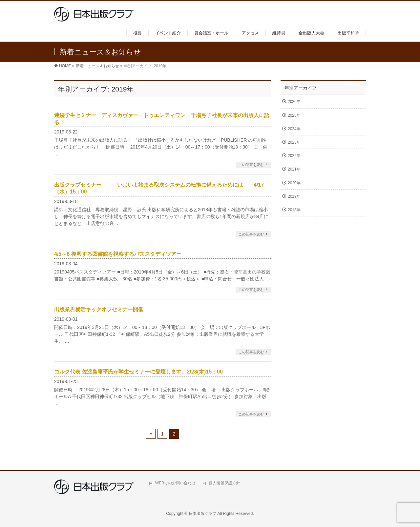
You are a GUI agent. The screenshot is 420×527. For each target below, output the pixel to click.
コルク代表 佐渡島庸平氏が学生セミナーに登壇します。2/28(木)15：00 (138, 372)
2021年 (294, 169)
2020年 (294, 183)
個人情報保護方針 (224, 483)
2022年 (294, 156)
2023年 (294, 142)
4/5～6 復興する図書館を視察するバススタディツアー (118, 254)
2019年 (294, 196)
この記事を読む (251, 165)
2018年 (294, 210)
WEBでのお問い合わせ (175, 483)
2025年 (294, 115)
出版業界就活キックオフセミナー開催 (99, 309)
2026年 (294, 102)
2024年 (294, 129)
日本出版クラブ (202, 514)
